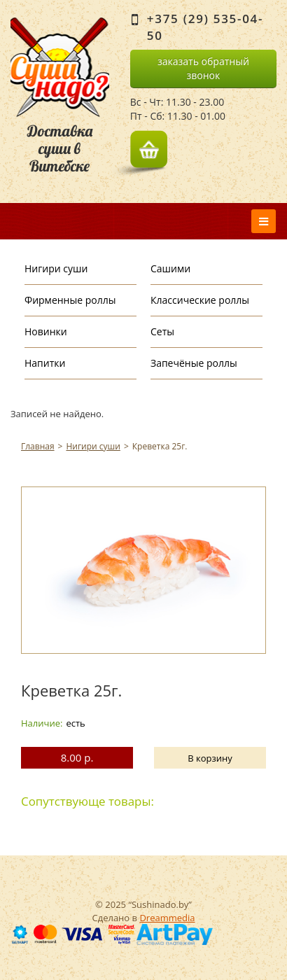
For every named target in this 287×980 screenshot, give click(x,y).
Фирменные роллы (70, 300)
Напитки (45, 363)
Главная (38, 446)
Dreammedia (167, 918)
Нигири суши (56, 268)
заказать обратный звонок (203, 68)
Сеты (162, 331)
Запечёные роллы (194, 363)
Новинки (46, 331)
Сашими (170, 268)
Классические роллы (200, 300)
